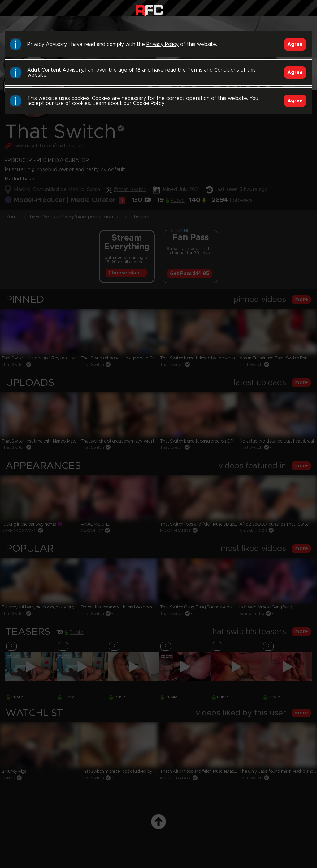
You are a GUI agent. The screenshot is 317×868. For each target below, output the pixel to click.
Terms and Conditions (213, 70)
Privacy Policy (163, 44)
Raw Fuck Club (149, 9)
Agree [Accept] (295, 44)
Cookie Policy (148, 103)
